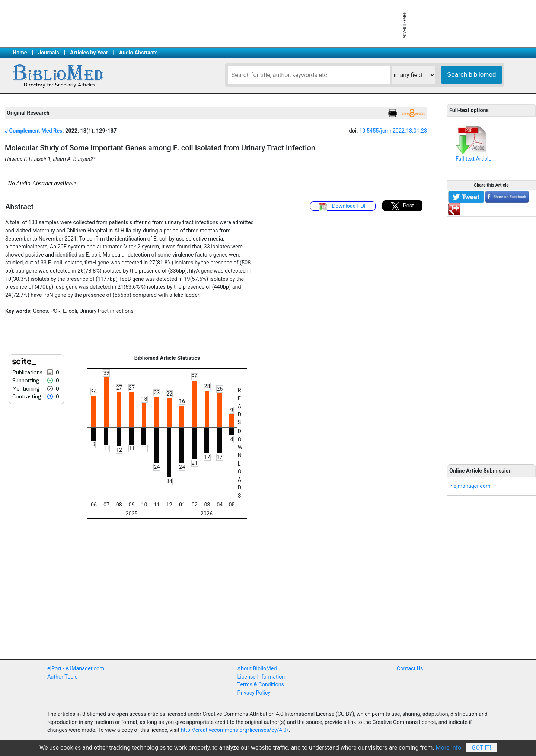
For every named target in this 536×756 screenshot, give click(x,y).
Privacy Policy (254, 693)
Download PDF (343, 207)
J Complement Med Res (33, 131)
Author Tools (62, 677)
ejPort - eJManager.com (76, 669)
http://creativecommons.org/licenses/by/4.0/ (235, 730)
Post (402, 206)
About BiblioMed (257, 669)
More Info (449, 748)
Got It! (481, 748)
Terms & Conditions (261, 685)
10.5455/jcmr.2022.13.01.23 (393, 131)
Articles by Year (89, 53)
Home (20, 53)
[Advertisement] (491, 336)
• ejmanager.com (470, 486)
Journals (48, 53)
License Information (261, 677)
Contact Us (410, 669)
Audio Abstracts (138, 53)
